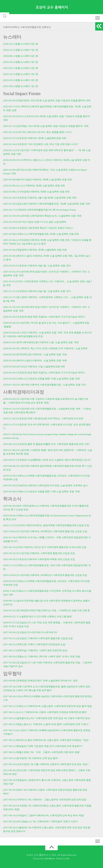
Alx (68, 859)
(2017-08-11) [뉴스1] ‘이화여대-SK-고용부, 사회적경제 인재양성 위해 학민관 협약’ (45, 712)
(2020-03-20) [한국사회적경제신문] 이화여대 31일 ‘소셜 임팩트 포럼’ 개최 (41, 342)
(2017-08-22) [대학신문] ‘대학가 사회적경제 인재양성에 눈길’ (35, 644)
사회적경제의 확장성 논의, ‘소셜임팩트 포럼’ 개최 (56, 216)
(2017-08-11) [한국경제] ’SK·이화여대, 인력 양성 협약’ (31, 758)
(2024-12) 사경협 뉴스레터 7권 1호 (21, 50)
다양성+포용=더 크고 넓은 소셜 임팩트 (46, 222)
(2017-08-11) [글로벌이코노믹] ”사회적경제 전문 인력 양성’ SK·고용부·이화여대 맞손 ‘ (47, 718)
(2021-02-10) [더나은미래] (16, 216)
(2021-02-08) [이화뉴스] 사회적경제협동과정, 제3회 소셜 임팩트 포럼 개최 (41, 234)
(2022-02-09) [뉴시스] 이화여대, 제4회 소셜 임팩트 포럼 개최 (34, 186)
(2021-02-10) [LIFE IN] (14, 222)
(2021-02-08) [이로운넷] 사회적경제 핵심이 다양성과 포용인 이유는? (38, 228)
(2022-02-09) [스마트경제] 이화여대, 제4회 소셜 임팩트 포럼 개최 (36, 192)
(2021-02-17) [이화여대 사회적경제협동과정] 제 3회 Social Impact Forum (40, 210)
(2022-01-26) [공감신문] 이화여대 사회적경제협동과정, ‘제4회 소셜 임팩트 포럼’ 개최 (47, 204)
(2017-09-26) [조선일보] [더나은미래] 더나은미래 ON (30, 632)
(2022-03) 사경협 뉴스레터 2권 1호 (21, 80)
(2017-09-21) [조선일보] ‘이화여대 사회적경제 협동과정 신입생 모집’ (38, 638)
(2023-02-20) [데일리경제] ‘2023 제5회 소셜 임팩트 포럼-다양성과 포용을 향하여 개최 (47, 100)
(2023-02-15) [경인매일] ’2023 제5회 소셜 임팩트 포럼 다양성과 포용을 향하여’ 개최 (46, 126)
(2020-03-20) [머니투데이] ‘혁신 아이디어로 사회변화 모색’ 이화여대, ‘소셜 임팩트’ (46, 348)
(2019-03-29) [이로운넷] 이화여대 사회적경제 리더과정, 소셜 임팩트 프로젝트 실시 (45, 485)
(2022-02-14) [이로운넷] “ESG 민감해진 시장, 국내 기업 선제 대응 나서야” (41, 144)
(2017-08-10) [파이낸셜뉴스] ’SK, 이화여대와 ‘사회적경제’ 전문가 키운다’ (41, 821)
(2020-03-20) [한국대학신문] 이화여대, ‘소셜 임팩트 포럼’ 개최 (35, 354)
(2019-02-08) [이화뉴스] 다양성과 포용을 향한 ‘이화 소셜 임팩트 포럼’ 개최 (41, 492)
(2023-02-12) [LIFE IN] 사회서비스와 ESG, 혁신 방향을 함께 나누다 (37, 132)
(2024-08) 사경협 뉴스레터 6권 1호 (21, 56)
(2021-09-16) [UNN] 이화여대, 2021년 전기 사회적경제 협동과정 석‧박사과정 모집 (45, 547)
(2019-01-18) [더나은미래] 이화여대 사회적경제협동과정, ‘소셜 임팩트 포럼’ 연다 (45, 385)
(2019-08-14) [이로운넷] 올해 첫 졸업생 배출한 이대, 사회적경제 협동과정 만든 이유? (47, 444)
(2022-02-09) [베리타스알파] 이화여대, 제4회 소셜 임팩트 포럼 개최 (37, 180)
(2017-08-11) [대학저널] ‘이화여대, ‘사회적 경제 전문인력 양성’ (35, 650)
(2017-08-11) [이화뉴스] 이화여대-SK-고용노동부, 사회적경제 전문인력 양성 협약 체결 (47, 706)
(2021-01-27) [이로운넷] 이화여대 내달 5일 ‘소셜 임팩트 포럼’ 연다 (37, 291)
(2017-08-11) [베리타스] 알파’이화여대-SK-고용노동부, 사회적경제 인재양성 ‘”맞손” (46, 740)
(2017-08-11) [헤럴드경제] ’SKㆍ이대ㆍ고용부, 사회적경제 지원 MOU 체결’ (42, 752)
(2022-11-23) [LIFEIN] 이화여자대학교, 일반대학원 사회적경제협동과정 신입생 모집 (46, 525)
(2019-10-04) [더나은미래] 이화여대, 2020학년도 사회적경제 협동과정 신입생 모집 (45, 575)
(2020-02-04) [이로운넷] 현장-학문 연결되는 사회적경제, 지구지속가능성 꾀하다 (44, 373)
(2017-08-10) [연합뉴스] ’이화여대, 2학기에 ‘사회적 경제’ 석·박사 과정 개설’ (42, 657)
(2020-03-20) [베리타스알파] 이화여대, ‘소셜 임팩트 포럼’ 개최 (35, 361)
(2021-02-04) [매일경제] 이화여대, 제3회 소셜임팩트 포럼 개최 (35, 250)
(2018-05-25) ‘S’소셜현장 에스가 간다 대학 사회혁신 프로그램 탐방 (37, 617)
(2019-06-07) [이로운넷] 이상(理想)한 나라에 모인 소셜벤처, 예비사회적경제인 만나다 (47, 460)
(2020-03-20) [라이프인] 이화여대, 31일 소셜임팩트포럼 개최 (34, 367)
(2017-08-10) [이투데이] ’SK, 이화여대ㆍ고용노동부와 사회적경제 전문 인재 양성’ (45, 800)
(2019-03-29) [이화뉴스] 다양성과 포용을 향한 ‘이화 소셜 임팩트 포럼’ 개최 (41, 379)
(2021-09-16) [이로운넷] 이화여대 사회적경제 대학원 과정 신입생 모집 (39, 559)
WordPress (50, 859)
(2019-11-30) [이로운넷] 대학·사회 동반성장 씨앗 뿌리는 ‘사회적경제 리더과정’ (43, 418)
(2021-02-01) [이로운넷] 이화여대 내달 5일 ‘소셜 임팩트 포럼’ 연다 (37, 266)
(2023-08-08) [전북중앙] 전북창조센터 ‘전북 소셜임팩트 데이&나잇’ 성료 (40, 681)
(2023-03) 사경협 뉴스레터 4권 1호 (21, 68)
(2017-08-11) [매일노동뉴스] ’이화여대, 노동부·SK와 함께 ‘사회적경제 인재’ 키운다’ (46, 724)
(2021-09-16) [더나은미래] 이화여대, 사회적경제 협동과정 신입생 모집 (39, 553)
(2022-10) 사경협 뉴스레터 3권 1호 (21, 74)
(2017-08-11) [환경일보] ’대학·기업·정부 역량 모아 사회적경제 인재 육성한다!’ (43, 746)
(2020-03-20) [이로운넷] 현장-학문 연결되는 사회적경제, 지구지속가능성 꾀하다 (44, 317)
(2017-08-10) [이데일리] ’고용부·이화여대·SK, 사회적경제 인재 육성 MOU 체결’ (44, 815)
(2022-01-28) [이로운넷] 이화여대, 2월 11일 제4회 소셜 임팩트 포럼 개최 (40, 198)
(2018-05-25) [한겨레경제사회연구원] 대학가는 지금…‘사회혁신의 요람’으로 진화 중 (46, 610)
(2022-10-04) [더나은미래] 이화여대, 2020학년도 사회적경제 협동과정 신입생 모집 (45, 531)
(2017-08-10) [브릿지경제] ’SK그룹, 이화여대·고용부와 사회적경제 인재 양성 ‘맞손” (46, 764)
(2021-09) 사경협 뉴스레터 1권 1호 (21, 86)
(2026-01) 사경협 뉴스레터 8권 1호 (21, 44)
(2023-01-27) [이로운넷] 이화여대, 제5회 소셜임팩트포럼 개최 (35, 138)
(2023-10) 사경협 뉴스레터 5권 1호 (21, 62)
